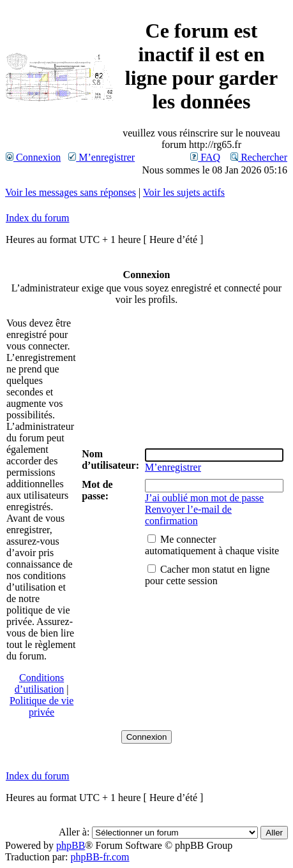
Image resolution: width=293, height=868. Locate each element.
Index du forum (38, 218)
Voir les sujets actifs (184, 192)
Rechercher (259, 157)
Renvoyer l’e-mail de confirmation (188, 515)
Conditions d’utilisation (39, 683)
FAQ (205, 157)
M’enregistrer (101, 157)
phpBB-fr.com (100, 857)
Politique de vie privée (41, 706)
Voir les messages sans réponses (71, 192)
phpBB (71, 845)
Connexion (33, 157)
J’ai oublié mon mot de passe (204, 498)
